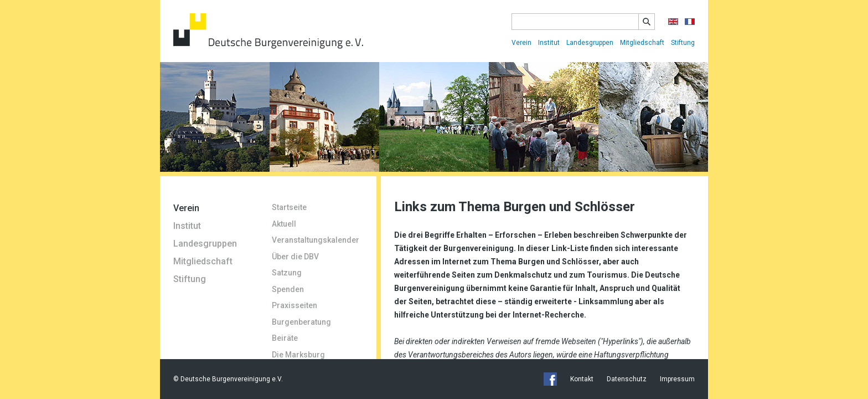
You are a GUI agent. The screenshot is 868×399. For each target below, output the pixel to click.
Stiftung (683, 43)
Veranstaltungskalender (316, 240)
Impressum (677, 379)
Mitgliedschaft (642, 43)
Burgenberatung (301, 322)
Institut (549, 43)
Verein (521, 43)
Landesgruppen (590, 43)
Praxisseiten (294, 305)
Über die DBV (295, 257)
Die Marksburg (298, 355)
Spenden (288, 289)
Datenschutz (627, 379)
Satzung (287, 273)
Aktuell (284, 224)
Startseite (289, 207)
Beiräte (285, 338)
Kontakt (582, 379)
